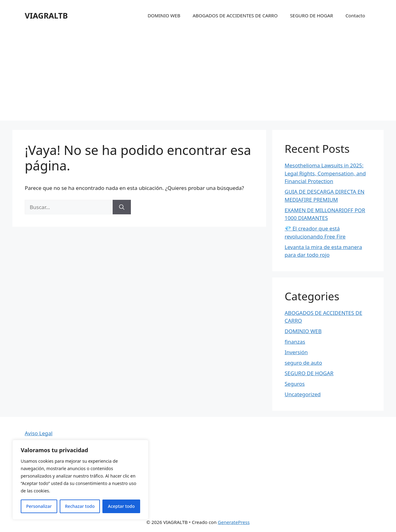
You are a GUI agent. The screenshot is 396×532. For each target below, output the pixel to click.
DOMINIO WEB (164, 15)
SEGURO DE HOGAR (311, 15)
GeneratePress (234, 522)
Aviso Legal (39, 433)
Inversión (296, 352)
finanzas (295, 342)
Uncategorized (303, 394)
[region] (80, 480)
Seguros (295, 384)
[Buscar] (122, 207)
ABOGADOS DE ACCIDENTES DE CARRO (235, 15)
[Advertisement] (198, 77)
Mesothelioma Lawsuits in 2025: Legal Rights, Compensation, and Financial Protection (325, 173)
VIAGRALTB (46, 15)
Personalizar (39, 506)
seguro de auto (303, 363)
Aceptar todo (121, 506)
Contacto (355, 15)
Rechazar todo (80, 506)
